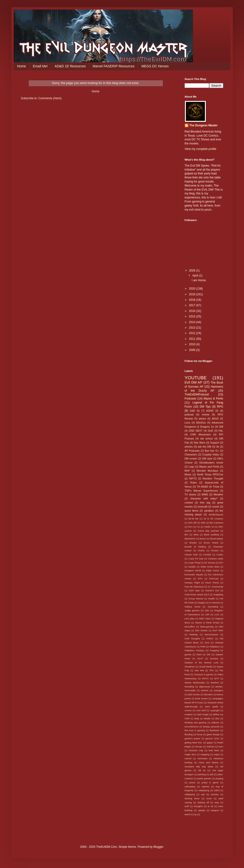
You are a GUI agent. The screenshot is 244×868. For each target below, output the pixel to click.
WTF (217, 678)
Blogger (158, 847)
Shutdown (190, 667)
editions (215, 723)
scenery (215, 794)
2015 (193, 316)
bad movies (194, 694)
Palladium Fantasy (194, 650)
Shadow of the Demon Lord (201, 663)
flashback (215, 730)
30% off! (192, 523)
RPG (220, 407)
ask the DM (204, 447)
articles (189, 447)
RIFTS (193, 478)
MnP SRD (218, 630)
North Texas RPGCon (210, 474)
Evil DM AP (193, 382)
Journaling (213, 607)
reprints (205, 787)
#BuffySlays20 (216, 515)
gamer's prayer (193, 738)
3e (218, 447)
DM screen (191, 459)
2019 (193, 294)
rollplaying (190, 794)
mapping (205, 754)
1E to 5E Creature (213, 519)
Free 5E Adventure (194, 587)
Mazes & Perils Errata (207, 623)
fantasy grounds (211, 727)
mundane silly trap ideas (199, 767)
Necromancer (212, 634)
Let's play (190, 619)
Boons (203, 539)
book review (201, 698)
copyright (215, 710)
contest (189, 503)
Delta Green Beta (210, 567)
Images (201, 603)
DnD (211, 431)
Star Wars (199, 443)
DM (221, 427)
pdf (211, 774)
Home (22, 66)
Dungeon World (193, 570)
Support (215, 443)
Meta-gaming (207, 627)
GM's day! (194, 590)
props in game (210, 782)
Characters (191, 454)
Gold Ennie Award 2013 (197, 594)
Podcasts (191, 399)
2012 (193, 333)
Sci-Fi (200, 658)
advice (202, 419)
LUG (217, 614)
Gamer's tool (212, 590)
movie (216, 507)
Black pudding (211, 535)
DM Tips (205, 407)
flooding (189, 734)
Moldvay (194, 634)
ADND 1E (212, 411)
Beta (196, 535)
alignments (205, 687)
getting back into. (193, 742)
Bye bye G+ (212, 451)
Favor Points (212, 583)
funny (200, 734)
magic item (190, 754)
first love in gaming (195, 730)
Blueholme (190, 539)
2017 (193, 305)
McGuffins (190, 627)
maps (216, 754)
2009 (193, 350)
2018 (193, 300)
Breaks (193, 543)
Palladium (214, 647)
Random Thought (213, 478)
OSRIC (210, 639)
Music (188, 474)
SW (208, 654)
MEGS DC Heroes (155, 66)
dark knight (203, 714)
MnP (187, 471)
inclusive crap (196, 750)
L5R (207, 614)
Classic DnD (191, 555)
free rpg (205, 503)
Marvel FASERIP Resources (114, 66)
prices (192, 782)
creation (189, 714)
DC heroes (210, 563)
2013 (193, 328)
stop (217, 802)
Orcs (207, 643)
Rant (199, 654)
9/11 (191, 527)
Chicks (201, 550)
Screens (214, 658)
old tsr (202, 770)
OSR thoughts (192, 639)
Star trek (199, 670)
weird (187, 814)
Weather (218, 494)
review (206, 414)
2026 (193, 271)
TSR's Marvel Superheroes (201, 491)
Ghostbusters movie (211, 463)
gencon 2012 (212, 738)
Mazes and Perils (209, 467)
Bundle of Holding (195, 547)
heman (199, 747)
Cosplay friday (211, 454)
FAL (221, 431)
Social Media (206, 667)
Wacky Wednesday (195, 683)
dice (217, 718)
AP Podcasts (192, 451)
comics (188, 710)
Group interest (196, 599)
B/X (186, 535)
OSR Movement (201, 434)
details (207, 718)
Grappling (218, 594)
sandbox (209, 511)
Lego (191, 467)
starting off (203, 802)
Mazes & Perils (213, 399)
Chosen (215, 550)
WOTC (205, 678)
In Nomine (214, 603)
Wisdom (215, 683)
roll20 (217, 790)
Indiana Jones (193, 607)
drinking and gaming (196, 723)
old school (206, 439)
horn (221, 747)
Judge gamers (192, 610)
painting (202, 774)
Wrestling (189, 687)
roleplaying (204, 790)
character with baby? (204, 498)
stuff (187, 806)
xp (195, 814)
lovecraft (202, 507)
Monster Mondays (207, 471)
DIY (221, 563)
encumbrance (192, 727)
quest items (192, 511)
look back (214, 750)
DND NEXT (196, 431)
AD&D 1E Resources (70, 66)
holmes (211, 747)
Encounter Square (194, 575)
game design (213, 734)
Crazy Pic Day (196, 559)
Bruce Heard (211, 543)
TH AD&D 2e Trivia (208, 487)
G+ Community (215, 587)
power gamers (204, 778)
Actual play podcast (208, 531)
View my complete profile (201, 149)
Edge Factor (213, 570)
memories (202, 758)
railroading (190, 787)
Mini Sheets (201, 630)
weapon (215, 810)
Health (211, 599)
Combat (207, 555)
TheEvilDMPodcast (197, 395)
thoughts (198, 806)
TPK (211, 670)
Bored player (217, 539)
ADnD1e (201, 423)
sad (203, 794)
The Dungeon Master (204, 125)
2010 (193, 344)
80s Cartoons (216, 523)
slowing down (192, 798)
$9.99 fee (193, 519)
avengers (218, 690)
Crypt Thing (194, 563)
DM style (207, 459)
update (202, 810)
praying (219, 778)
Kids (207, 610)
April (196, 276)
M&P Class (205, 619)
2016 (193, 311)
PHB (203, 647)
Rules (193, 483)
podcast (189, 414)
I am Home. (199, 280)
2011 (193, 339)
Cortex (220, 555)
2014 (193, 322)
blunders (208, 694)
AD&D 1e (209, 527)
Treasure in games (203, 674)
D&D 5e (195, 411)
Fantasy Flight (192, 583)
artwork (205, 690)
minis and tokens (209, 762)
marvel (188, 758)
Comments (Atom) (50, 98)
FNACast (214, 579)
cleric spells (212, 707)
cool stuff (201, 710)
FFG (200, 579)
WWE (205, 494)
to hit (211, 806)
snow (209, 798)
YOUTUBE (196, 378)
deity (197, 718)
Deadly (192, 567)
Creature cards (216, 559)
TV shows (191, 494)
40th (203, 523)
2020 (193, 289)
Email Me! (40, 66)
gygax (210, 742)
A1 (198, 527)
